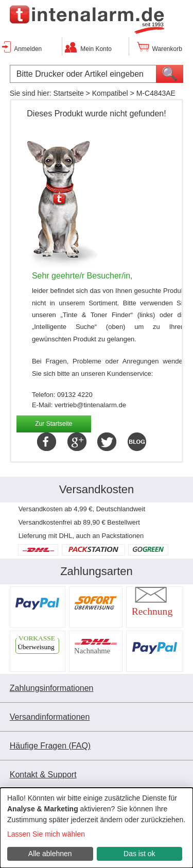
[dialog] (97, 828)
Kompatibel (110, 93)
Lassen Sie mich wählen (46, 834)
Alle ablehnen (50, 854)
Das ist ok (139, 854)
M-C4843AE (156, 93)
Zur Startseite (54, 424)
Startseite (69, 93)
